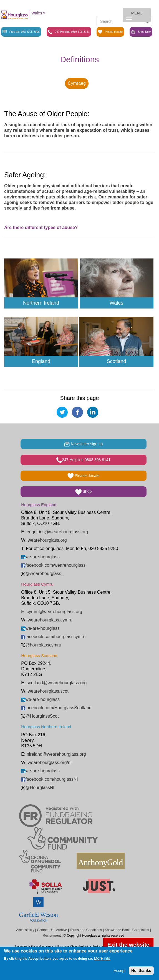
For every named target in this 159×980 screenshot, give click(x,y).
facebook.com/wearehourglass (53, 565)
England (41, 361)
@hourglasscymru (41, 645)
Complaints (141, 930)
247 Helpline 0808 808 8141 (69, 32)
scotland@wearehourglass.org (57, 683)
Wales (37, 13)
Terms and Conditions (86, 930)
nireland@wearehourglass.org (56, 754)
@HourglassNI (38, 788)
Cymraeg (77, 83)
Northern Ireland (41, 303)
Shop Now (141, 32)
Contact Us (45, 930)
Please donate (110, 32)
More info (102, 958)
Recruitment (52, 936)
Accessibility (25, 930)
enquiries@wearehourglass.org (57, 532)
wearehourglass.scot (48, 691)
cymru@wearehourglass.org (54, 612)
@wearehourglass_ (42, 574)
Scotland (116, 361)
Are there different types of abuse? (41, 227)
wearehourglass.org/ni (50, 763)
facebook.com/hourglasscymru (53, 637)
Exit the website (128, 945)
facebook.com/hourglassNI (49, 779)
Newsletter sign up (83, 444)
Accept (119, 971)
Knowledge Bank (117, 930)
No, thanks (141, 971)
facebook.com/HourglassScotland (56, 708)
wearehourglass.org (47, 540)
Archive (62, 930)
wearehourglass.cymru (50, 620)
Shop (83, 492)
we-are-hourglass (40, 557)
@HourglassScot (40, 716)
